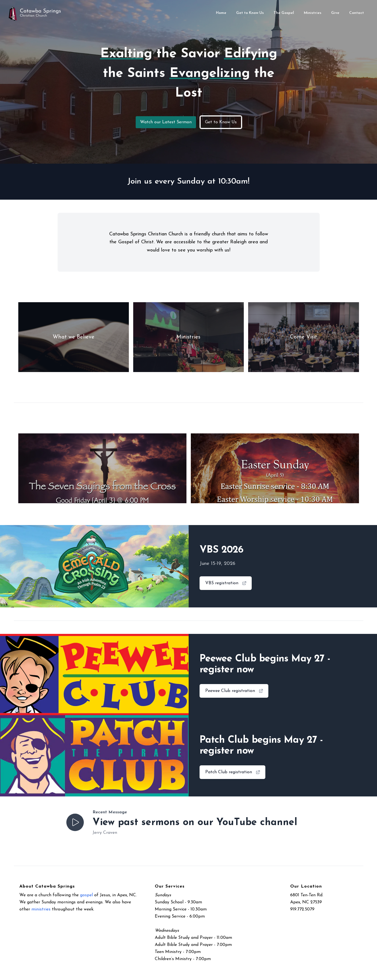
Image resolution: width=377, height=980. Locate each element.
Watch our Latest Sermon (166, 122)
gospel (86, 895)
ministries (41, 909)
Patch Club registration (233, 772)
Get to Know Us (221, 122)
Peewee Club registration (234, 691)
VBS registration (226, 583)
